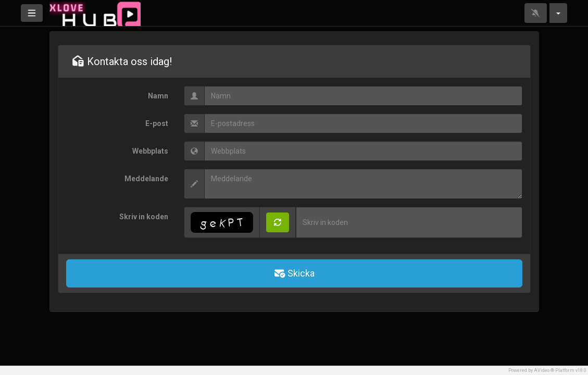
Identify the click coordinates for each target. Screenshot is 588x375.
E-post (157, 123)
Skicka (294, 273)
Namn (158, 96)
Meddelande (146, 179)
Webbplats (150, 151)
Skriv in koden (144, 217)
